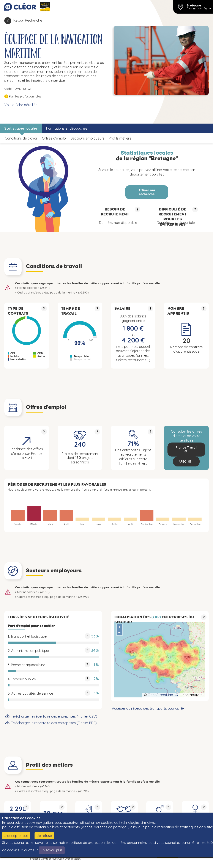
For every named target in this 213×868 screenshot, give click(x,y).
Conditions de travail (21, 138)
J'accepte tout (16, 836)
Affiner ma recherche (147, 192)
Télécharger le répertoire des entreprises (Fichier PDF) (54, 723)
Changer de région (199, 8)
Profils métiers (120, 138)
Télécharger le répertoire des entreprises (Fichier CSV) (54, 716)
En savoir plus (52, 850)
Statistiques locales (21, 128)
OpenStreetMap (160, 695)
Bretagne (194, 5)
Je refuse (44, 836)
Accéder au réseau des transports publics (145, 708)
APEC (182, 461)
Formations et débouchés (67, 128)
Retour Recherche (28, 20)
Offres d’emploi (54, 138)
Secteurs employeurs (88, 138)
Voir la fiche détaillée (21, 105)
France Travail (186, 447)
